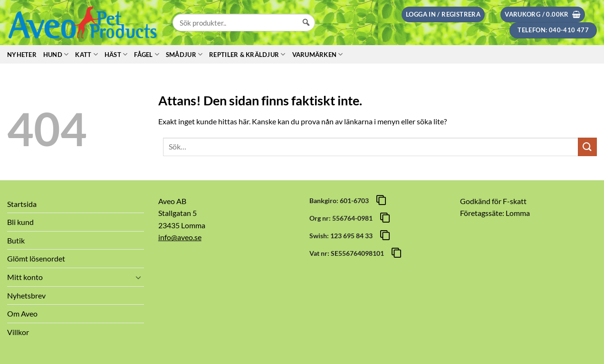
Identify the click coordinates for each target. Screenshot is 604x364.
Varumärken (318, 54)
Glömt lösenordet (36, 258)
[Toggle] (138, 277)
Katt (86, 54)
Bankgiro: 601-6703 (340, 201)
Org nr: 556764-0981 (342, 218)
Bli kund (20, 222)
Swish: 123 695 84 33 (342, 236)
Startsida (22, 204)
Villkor (18, 332)
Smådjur (184, 54)
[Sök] (306, 31)
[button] (443, 14)
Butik (16, 240)
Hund (56, 54)
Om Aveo (22, 313)
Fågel (147, 54)
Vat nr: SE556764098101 (348, 253)
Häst (116, 54)
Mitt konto (25, 277)
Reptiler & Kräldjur (247, 54)
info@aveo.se (180, 237)
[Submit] (587, 147)
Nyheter (22, 55)
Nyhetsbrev (26, 295)
